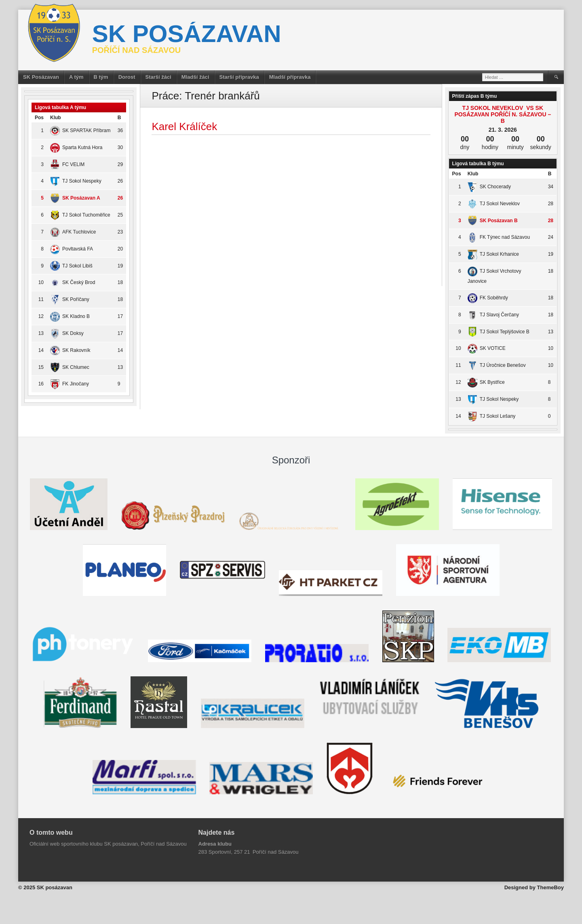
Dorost (127, 77)
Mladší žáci (195, 77)
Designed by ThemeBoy (534, 887)
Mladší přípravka (290, 77)
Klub (56, 118)
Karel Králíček (184, 126)
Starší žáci (158, 77)
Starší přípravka (239, 77)
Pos (39, 118)
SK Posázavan (41, 77)
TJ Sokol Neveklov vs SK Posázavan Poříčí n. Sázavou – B (503, 114)
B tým (101, 77)
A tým (76, 77)
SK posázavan (187, 34)
